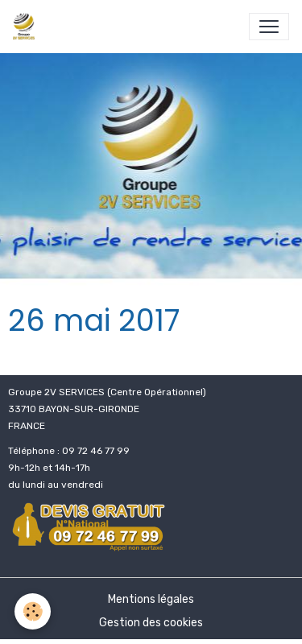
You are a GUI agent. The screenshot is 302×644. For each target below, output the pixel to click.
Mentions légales (151, 599)
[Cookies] (33, 611)
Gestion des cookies (151, 623)
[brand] (27, 27)
